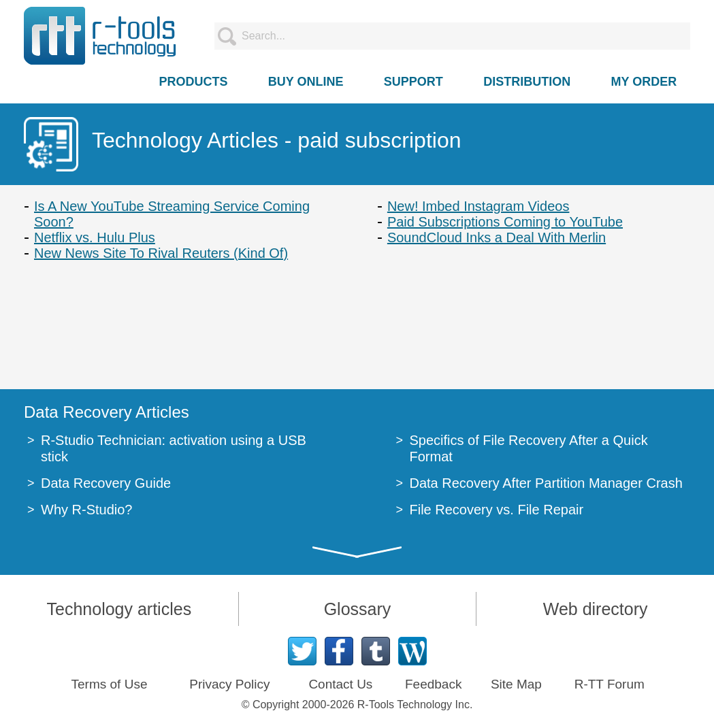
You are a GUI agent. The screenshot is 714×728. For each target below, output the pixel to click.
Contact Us (340, 684)
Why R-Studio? (87, 510)
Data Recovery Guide (106, 483)
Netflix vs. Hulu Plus (95, 237)
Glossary (358, 609)
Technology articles (119, 609)
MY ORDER (644, 82)
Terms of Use (110, 684)
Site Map (516, 684)
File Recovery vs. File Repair (497, 510)
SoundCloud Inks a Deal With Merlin (497, 237)
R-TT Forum (610, 684)
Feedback (433, 684)
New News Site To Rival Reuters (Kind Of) (161, 253)
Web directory (596, 609)
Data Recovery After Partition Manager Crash (546, 483)
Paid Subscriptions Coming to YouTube (505, 222)
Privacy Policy (229, 684)
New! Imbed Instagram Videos (478, 206)
